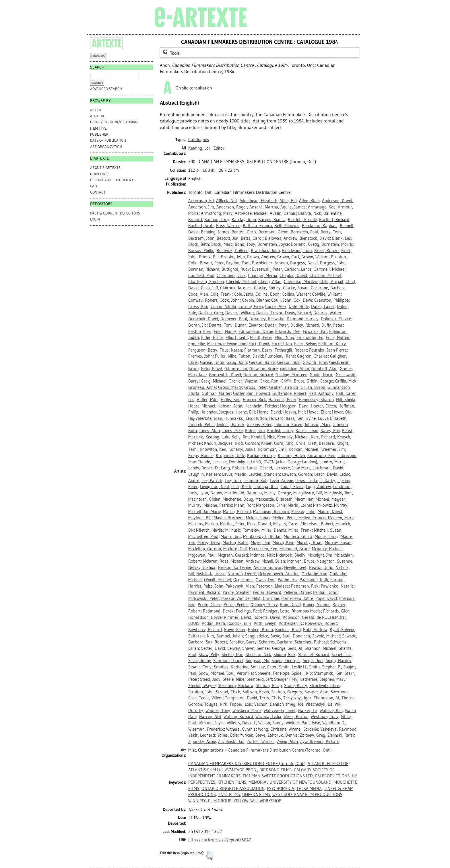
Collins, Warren (296, 294)
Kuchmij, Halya (291, 456)
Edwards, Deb (288, 331)
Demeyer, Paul (234, 319)
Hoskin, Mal (294, 412)
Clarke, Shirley (267, 288)
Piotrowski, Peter (204, 598)
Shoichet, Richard (314, 655)
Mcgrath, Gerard (233, 555)
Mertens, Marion (203, 524)
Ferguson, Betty (203, 350)
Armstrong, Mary (217, 213)
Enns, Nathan (338, 338)
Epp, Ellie (197, 344)
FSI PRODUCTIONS (332, 776)
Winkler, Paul (298, 723)
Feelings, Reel (248, 611)
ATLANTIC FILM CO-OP (328, 764)
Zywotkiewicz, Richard (320, 742)
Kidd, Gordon (247, 443)
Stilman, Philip (269, 686)
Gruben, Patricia (284, 387)
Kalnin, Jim (255, 431)
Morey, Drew (209, 543)
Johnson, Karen (288, 425)
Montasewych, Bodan (262, 537)
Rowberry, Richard (205, 630)
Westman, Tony (325, 717)
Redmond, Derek (218, 611)
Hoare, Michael (202, 406)
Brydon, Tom (238, 263)
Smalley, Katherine (231, 667)
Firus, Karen (231, 350)
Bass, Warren (228, 226)
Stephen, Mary (332, 679)
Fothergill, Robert (291, 350)
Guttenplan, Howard (252, 393)
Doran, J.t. (197, 325)
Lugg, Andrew (318, 487)
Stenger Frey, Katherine (296, 679)
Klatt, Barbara (321, 443)
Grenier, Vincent (243, 381)
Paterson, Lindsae (272, 586)
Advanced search (106, 89)
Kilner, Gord (272, 443)
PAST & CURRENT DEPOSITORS (115, 213)
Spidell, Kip (302, 673)
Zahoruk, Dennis (283, 735)
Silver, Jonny (200, 661)
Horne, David (269, 412)
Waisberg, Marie (247, 711)
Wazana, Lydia (268, 717)
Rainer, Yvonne (317, 605)
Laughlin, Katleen (204, 474)
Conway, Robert (203, 300)
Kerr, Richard (323, 437)
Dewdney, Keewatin (267, 319)
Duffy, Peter (332, 325)
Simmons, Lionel (228, 661)
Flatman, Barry (258, 350)
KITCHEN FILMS (232, 782)
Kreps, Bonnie (201, 456)
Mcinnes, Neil (262, 555)
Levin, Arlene (281, 481)
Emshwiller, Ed (310, 338)
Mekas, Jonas (258, 518)
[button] (210, 855)
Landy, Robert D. (203, 468)
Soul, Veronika (240, 673)
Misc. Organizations (206, 750)
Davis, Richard (298, 313)
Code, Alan (198, 294)
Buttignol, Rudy (236, 269)
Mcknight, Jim (320, 555)
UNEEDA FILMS (256, 795)
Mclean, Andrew (245, 561)
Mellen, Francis (312, 518)
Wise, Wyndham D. (329, 723)
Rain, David (290, 605)
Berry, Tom (331, 232)
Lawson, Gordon (297, 474)
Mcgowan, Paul (202, 555)
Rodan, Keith (213, 623)
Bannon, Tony (217, 220)
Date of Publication (108, 140)
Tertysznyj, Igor (297, 698)
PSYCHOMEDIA (281, 789)
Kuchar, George (261, 456)
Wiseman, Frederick (206, 729)
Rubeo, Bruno (260, 630)
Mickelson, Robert (317, 524)
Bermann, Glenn (274, 232)
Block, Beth (199, 244)
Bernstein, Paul (304, 232)
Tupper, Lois (241, 704)
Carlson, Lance (298, 269)
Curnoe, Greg (251, 307)
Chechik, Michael (241, 282)
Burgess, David (304, 263)
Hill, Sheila (346, 400)
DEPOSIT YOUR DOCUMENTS (113, 180)
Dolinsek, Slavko (336, 319)
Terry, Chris (270, 698)
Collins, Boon (267, 294)
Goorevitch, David (225, 375)
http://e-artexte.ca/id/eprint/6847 (220, 840)
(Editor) (207, 148)
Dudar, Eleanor (249, 325)
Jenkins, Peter (259, 425)
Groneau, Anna (202, 387)
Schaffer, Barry (243, 642)
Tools (171, 53)
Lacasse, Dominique (230, 462)
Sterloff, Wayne (202, 686)
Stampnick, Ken (328, 673)
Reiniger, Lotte (276, 611)
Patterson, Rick (305, 586)
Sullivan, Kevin (256, 692)
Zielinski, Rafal (341, 735)
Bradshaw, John (265, 251)
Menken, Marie (341, 518)
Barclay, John (244, 220)
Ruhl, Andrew (315, 630)
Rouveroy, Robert (321, 623)
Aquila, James (293, 207)
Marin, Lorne (299, 505)
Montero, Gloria (298, 537)
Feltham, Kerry (332, 344)
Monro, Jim (231, 537)
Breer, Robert (327, 251)
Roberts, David (267, 617)
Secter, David (213, 648)
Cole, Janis (244, 294)
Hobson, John (230, 406)
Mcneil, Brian (273, 561)
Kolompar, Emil (272, 449)
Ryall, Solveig (342, 630)
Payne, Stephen (237, 592)
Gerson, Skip (289, 362)
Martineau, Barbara (271, 512)
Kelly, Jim (240, 437)
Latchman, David (328, 468)
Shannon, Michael (320, 648)
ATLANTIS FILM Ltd (205, 770)
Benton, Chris (244, 232)
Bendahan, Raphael (320, 226)
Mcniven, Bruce (301, 561)
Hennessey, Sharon (316, 400)
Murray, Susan (338, 543)
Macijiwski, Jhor (338, 493)
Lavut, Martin (234, 474)
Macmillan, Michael (312, 499)
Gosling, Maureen (291, 375)
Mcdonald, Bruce (295, 549)
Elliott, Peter (261, 338)
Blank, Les (342, 238)
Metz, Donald (259, 524)
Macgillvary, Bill (308, 493)
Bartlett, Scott (201, 226)
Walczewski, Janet (280, 711)
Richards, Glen (336, 611)
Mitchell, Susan (328, 530)
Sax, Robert (216, 642)
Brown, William (315, 257)
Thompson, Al (326, 698)
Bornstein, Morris (337, 244)
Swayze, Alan (316, 692)
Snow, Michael (211, 673)
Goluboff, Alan (324, 369)
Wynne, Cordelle (303, 729)
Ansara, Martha (264, 207)
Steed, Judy (210, 679)
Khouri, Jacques (218, 443)
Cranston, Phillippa (332, 300)
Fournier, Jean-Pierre (328, 350)
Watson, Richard (238, 717)
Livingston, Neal (215, 487)
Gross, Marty (230, 387)
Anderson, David (337, 201)
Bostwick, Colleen (233, 251)
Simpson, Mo (257, 661)
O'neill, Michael (218, 580)
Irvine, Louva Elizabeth (326, 418)
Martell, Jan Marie (204, 512)
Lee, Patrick (212, 481)
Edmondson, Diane (256, 331)
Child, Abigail (331, 282)
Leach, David (326, 474)
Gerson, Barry (262, 362)
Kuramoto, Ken (321, 456)
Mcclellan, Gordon (205, 549)
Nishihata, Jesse (211, 574)
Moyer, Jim (261, 543)
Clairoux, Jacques (236, 288)
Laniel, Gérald (259, 468)
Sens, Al (295, 648)
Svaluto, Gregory (287, 692)
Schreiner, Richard (311, 642)
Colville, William (326, 294)
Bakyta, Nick (310, 213)
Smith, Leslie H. (293, 667)
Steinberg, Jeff (259, 679)
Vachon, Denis (267, 704)
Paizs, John (213, 586)
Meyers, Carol (286, 524)
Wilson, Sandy (271, 723)
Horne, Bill (245, 412)
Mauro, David (330, 512)
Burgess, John (333, 263)
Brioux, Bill (209, 257)
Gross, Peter (256, 387)
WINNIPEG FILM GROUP (210, 801)
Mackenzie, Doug (238, 499)
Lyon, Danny (211, 493)
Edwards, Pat (315, 331)
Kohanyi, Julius (242, 449)
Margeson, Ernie (271, 505)
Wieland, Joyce (212, 723)
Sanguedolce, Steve (263, 636)
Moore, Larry (327, 537)
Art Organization (106, 147)
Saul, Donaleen (296, 636)
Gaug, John (237, 362)
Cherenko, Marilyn (300, 282)
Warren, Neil (210, 717)
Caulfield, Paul (201, 276)
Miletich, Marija (210, 530)
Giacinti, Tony (315, 362)
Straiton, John (201, 692)
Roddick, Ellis (239, 623)
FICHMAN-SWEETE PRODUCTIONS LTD (278, 776)
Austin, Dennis (283, 213)
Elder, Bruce (212, 338)
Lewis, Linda (306, 481)
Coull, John (281, 300)
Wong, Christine (272, 729)
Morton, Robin (236, 543)
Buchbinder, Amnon (270, 263)
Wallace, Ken (331, 711)
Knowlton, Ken (213, 449)
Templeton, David (241, 698)
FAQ (93, 186)
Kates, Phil (330, 431)
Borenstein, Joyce (273, 244)
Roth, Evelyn (265, 623)
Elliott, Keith (237, 338)
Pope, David (326, 598)
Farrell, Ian (282, 344)
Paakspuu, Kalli (314, 580)
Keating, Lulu (217, 437)
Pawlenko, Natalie (337, 586)
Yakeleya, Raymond (338, 729)
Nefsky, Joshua (202, 567)
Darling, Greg (211, 313)
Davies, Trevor (269, 313)
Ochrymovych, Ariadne (279, 574)
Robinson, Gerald (298, 617)
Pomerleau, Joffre (297, 598)
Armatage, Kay (322, 207)
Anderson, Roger (232, 207)
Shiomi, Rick (285, 655)
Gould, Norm (322, 375)
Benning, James (215, 232)
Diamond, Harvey (303, 319)
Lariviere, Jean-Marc (292, 468)
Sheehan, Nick (258, 655)
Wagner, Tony (218, 711)
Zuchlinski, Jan (231, 742)
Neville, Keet (295, 567)
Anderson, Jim (201, 207)
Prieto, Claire (210, 605)
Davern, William (240, 313)
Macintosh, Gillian (204, 499)
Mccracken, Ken (263, 549)
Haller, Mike (207, 400)
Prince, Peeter (236, 605)
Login (95, 219)
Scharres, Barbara (276, 642)
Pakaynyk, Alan (240, 586)
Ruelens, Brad (288, 630)
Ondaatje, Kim (315, 574)
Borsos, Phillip (201, 251)
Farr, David (259, 344)
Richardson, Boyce (205, 617)
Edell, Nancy (225, 331)
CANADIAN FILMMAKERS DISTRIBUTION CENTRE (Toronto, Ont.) (247, 764)
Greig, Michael (214, 381)
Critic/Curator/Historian (114, 122)
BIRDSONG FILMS (276, 770)
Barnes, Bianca (272, 220)
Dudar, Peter (277, 325)
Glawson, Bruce (264, 369)
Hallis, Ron (231, 400)
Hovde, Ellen (318, 412)
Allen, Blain (309, 201)
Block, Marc (222, 244)
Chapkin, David (293, 276)
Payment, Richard (204, 592)
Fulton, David (251, 356)
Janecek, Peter (201, 425)
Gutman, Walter (216, 393)
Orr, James (243, 580)
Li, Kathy (327, 481)
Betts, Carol (252, 238)
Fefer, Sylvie (305, 344)
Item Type (98, 128)
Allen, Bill (288, 201)
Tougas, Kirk (216, 704)
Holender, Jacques (217, 412)
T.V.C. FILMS (229, 795)
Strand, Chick (228, 692)
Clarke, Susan (296, 288)
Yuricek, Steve (253, 735)
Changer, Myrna (263, 276)
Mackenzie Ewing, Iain (227, 344)
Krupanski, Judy (230, 456)
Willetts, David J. (241, 723)
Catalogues (199, 140)
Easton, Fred (200, 331)
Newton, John (321, 567)
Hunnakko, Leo (238, 418)
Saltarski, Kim (201, 636)
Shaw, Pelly (209, 655)
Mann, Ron (244, 505)
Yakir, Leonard (202, 735)
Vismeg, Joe (293, 704)
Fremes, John (200, 356)
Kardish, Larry (280, 431)
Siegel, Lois (342, 655)
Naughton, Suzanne (334, 561)
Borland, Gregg (305, 244)
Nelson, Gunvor (268, 567)
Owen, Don (266, 580)
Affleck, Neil (227, 201)
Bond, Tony (245, 244)
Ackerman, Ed (201, 201)
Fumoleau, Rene (280, 356)
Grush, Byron (313, 387)
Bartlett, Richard (334, 220)
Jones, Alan (210, 431)
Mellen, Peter (284, 518)
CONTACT (98, 192)
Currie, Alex (276, 307)
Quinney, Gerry (264, 605)
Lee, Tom (233, 481)
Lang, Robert (233, 468)
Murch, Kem (284, 543)
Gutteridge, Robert (289, 393)
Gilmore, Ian (236, 369)
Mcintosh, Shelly (291, 555)
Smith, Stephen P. (325, 667)
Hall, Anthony (321, 393)
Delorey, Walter (327, 313)
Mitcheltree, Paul (203, 537)
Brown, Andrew (261, 257)
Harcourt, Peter (282, 400)
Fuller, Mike (226, 356)
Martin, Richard (237, 512)
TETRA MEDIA (309, 789)
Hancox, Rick (254, 400)
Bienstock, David (315, 238)
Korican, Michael (303, 449)
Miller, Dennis (274, 530)
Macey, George (278, 493)
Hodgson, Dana (294, 406)
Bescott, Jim (228, 238)
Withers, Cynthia (241, 729)
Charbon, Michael (325, 276)
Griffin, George (320, 381)
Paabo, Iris (288, 580)
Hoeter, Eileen (323, 406)
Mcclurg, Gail (235, 549)
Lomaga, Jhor (266, 487)
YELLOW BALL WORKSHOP (257, 801)
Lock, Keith (241, 487)
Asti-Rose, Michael (251, 213)
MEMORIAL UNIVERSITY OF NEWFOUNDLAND (290, 782)
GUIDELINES (100, 174)
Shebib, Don (232, 655)
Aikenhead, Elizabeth (258, 201)
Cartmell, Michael (330, 269)
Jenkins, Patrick (230, 425)
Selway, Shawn (241, 648)
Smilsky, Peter (264, 667)
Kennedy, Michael (293, 437)
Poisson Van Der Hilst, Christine (250, 598)
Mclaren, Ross (216, 561)
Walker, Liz (308, 711)
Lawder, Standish (264, 474)
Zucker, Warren (261, 742)
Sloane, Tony (200, 667)
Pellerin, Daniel (297, 592)
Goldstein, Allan (295, 369)
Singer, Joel (313, 661)
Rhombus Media (306, 611)
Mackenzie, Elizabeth (274, 499)
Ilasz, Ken (295, 418)
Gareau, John (212, 362)
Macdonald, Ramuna (243, 493)
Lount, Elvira (292, 487)
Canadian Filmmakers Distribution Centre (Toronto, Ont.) (280, 750)
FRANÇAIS (98, 56)
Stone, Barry (296, 686)
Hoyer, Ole (342, 412)
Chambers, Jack (231, 276)
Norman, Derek (242, 574)
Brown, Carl (288, 257)
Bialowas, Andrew (281, 238)
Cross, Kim (198, 307)
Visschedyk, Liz (319, 704)
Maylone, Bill (200, 518)
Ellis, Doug (284, 338)
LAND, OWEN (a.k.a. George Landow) (284, 462)
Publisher (99, 134)
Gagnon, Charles (312, 356)
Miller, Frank (300, 530)
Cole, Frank (221, 294)
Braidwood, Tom (297, 251)
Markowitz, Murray (330, 505)
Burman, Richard (204, 269)
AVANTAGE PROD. (241, 770)
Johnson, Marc (318, 425)
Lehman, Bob (255, 481)
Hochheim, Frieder (261, 406)
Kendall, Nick (263, 437)
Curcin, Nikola (223, 307)
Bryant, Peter (212, 263)
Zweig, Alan (287, 742)
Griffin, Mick (346, 381)
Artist (96, 110)
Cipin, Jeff (209, 288)
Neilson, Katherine (234, 567)
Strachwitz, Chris (325, 686)
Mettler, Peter (232, 524)
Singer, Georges (286, 661)
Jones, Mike (232, 431)
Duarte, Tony (221, 325)
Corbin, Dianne (255, 300)
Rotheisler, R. (291, 623)
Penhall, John (325, 592)
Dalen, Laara (323, 307)
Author (97, 116)
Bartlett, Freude (302, 220)
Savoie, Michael (326, 636)
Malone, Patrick (218, 505)
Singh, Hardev (339, 661)
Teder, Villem (211, 698)
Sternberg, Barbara (236, 686)
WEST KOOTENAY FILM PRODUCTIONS (307, 795)
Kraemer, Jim (333, 449)
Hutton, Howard (269, 418)
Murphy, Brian (310, 543)
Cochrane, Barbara (328, 288)
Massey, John (303, 512)
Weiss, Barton (296, 717)
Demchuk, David (203, 319)
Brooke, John (233, 257)
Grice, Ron (269, 381)
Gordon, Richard (258, 375)
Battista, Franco (257, 226)
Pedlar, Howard (267, 592)
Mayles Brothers (229, 518)
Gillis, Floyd (212, 369)
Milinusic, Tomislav (242, 530)
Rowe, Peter (235, 630)
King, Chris (295, 443)
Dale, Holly (299, 307)
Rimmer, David (237, 617)
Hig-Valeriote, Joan (205, 418)
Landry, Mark (332, 462)
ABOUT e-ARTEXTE (105, 168)
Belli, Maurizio (287, 226)
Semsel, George (271, 648)
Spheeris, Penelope (272, 673)
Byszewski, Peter (267, 269)
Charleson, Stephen (206, 282)
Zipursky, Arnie (202, 742)
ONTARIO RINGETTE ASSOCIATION (233, 789)
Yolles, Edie (227, 735)
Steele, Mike (233, 679)
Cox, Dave (303, 300)
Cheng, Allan (270, 282)
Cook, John (230, 300)
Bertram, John (201, 238)
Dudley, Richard (305, 325)
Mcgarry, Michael (327, 549)
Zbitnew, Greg (313, 735)
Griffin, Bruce (292, 381)
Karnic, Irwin (307, 431)
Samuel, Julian (230, 636)
